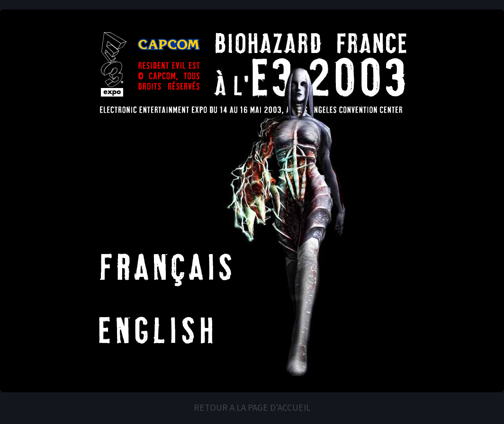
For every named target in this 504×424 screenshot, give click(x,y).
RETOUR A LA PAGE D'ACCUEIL (252, 408)
